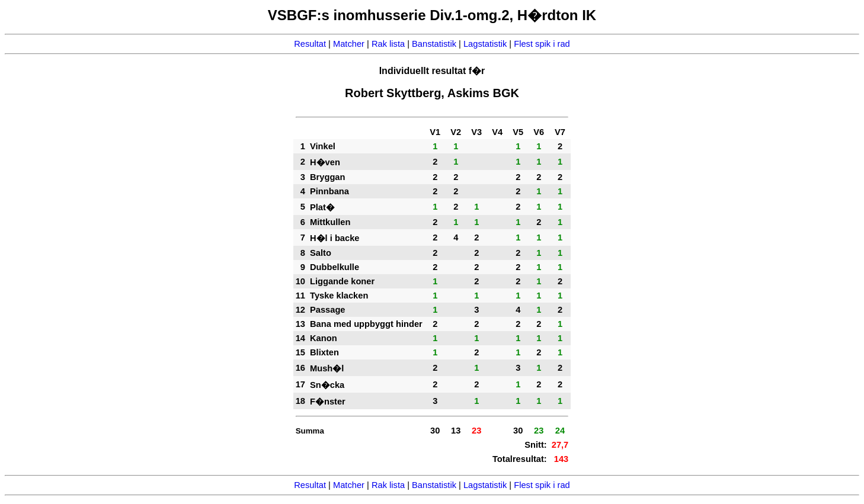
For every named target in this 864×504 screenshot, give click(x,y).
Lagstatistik (485, 44)
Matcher (349, 44)
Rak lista (388, 44)
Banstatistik (434, 44)
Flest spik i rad (542, 44)
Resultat (310, 44)
